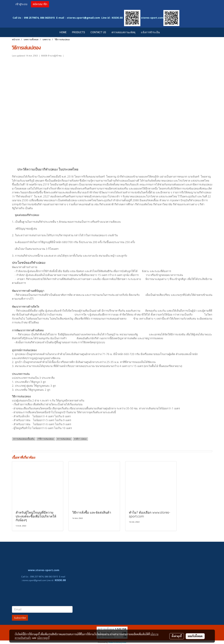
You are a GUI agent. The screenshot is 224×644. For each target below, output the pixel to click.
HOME (63, 32)
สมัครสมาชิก (40, 4)
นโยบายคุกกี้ (43, 638)
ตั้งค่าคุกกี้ (177, 636)
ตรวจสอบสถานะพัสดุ (124, 32)
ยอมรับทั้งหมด (195, 636)
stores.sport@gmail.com (34, 580)
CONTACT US (98, 32)
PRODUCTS (79, 32)
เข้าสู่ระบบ (21, 4)
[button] (166, 32)
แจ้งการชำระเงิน (150, 32)
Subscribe (20, 618)
